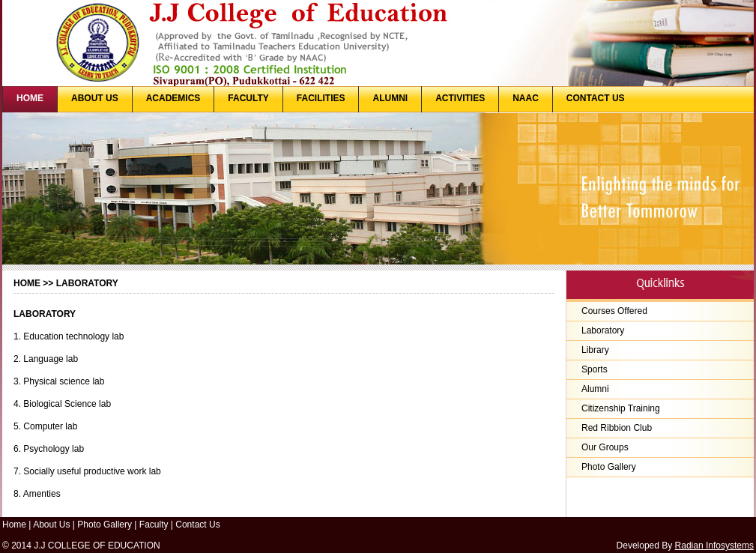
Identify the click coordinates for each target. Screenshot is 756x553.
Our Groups (605, 447)
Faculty (154, 525)
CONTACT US (596, 98)
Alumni (595, 389)
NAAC (526, 98)
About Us (51, 525)
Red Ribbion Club (617, 428)
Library (595, 350)
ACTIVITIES (460, 98)
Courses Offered (614, 311)
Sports (595, 369)
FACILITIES (321, 98)
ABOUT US (95, 98)
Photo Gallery (609, 467)
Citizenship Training (621, 408)
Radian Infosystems (714, 546)
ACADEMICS (173, 98)
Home (27, 283)
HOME (30, 98)
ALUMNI (390, 98)
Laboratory (603, 330)
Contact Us (197, 525)
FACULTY (248, 98)
